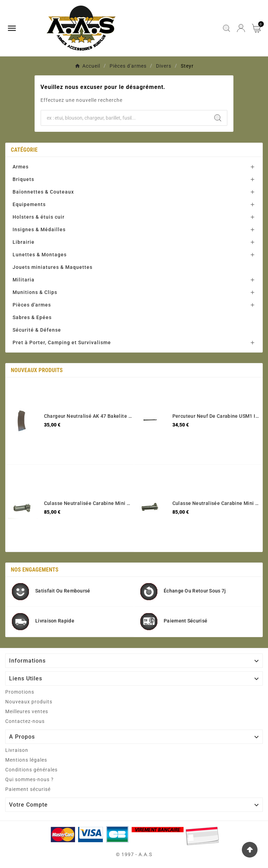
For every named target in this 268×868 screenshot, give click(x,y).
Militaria (24, 280)
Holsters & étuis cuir (39, 217)
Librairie (24, 242)
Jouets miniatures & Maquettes (53, 267)
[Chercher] (125, 118)
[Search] (218, 118)
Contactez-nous (25, 721)
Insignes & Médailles (39, 229)
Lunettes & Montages (40, 255)
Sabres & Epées (32, 317)
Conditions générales (31, 770)
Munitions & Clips (35, 292)
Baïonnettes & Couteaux (43, 192)
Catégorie (24, 150)
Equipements (29, 204)
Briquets (23, 179)
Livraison (17, 750)
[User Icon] (241, 28)
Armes (21, 167)
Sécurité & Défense (37, 330)
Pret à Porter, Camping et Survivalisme (62, 342)
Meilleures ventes (27, 711)
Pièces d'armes (32, 305)
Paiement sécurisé (28, 789)
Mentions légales (26, 760)
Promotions (20, 692)
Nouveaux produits (29, 702)
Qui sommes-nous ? (29, 779)
